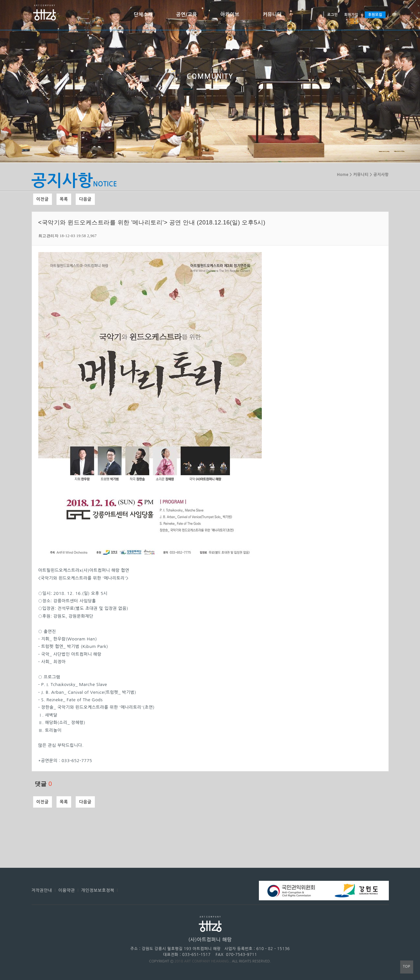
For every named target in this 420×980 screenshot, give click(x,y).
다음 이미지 (260, 89)
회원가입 (351, 15)
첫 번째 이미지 (188, 89)
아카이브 (230, 14)
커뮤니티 (272, 14)
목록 (64, 199)
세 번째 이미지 (214, 89)
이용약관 (67, 890)
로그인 (332, 15)
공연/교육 (187, 14)
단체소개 (143, 14)
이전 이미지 (160, 89)
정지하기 (243, 89)
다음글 (85, 199)
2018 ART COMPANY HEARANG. (202, 961)
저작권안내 (42, 890)
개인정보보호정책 (98, 890)
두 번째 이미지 (201, 89)
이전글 (43, 199)
